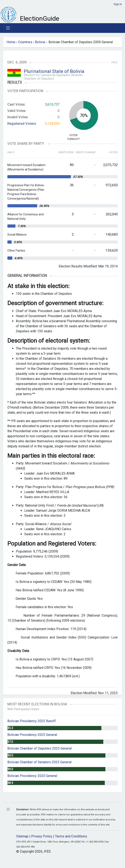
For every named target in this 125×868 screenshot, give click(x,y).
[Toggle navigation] (8, 28)
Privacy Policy (42, 836)
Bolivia (40, 42)
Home (11, 42)
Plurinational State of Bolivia (54, 71)
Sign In (118, 4)
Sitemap (22, 836)
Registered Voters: (22, 123)
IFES (19, 842)
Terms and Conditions (71, 836)
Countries (25, 42)
